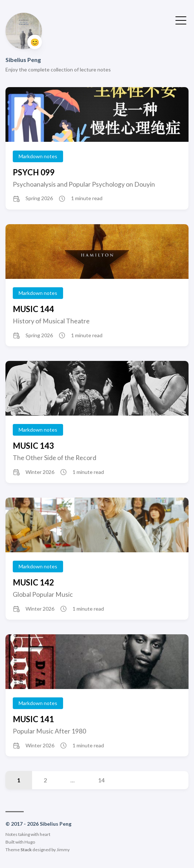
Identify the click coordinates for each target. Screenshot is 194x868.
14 (101, 780)
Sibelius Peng (23, 60)
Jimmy (63, 850)
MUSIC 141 (33, 719)
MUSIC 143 (33, 446)
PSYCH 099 (34, 172)
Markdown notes (38, 156)
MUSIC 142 (33, 582)
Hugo (30, 842)
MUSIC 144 (33, 309)
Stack (26, 850)
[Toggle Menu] (181, 20)
